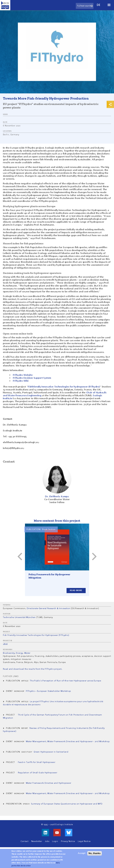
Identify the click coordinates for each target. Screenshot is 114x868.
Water (27, 653)
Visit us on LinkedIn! (45, 833)
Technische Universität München (19, 617)
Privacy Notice (68, 841)
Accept (82, 853)
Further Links (11, 676)
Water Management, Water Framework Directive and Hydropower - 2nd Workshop (68, 742)
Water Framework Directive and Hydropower (49, 783)
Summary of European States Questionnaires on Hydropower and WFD (67, 804)
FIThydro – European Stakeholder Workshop (48, 691)
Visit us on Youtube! (57, 833)
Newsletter (37, 841)
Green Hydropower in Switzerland (51, 752)
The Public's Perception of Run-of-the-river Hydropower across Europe (65, 681)
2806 (5, 644)
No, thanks (95, 853)
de (99, 5)
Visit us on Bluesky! (69, 833)
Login (55, 841)
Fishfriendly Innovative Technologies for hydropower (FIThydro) (64, 387)
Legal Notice (84, 841)
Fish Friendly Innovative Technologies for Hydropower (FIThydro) (36, 635)
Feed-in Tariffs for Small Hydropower (37, 762)
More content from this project (57, 521)
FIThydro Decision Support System (32, 378)
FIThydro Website (23, 375)
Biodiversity (9, 653)
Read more (76, 590)
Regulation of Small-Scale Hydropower (38, 773)
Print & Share (110, 104)
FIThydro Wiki (21, 381)
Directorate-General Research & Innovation (48, 608)
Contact (24, 841)
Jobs (47, 841)
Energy (19, 653)
